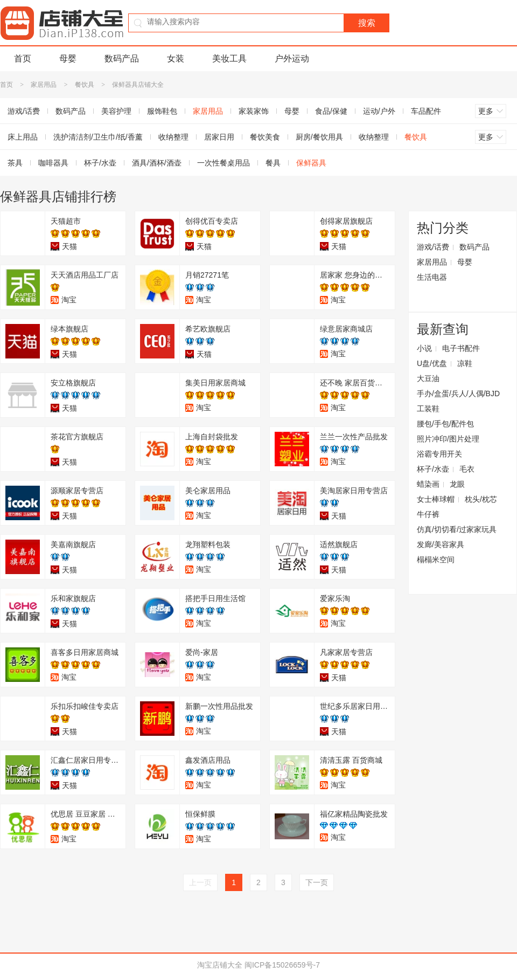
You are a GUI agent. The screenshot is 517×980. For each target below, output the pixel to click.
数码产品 (122, 58)
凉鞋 (465, 363)
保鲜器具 (311, 163)
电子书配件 (461, 348)
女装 (176, 58)
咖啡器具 (53, 163)
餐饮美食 (265, 137)
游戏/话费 (433, 247)
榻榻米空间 (436, 560)
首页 (23, 58)
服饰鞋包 (162, 111)
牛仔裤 (428, 514)
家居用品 (44, 85)
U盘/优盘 (432, 363)
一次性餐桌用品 (223, 163)
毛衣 (467, 469)
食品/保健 (331, 111)
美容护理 (116, 111)
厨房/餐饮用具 (319, 137)
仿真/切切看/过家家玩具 (457, 529)
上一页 (200, 882)
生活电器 (432, 277)
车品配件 (426, 111)
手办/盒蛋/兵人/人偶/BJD (458, 394)
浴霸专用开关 (439, 454)
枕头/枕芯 (481, 499)
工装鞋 (428, 409)
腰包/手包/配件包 (445, 424)
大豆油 (428, 378)
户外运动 (292, 58)
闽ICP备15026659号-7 (282, 965)
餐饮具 (85, 85)
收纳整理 (173, 137)
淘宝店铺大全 (220, 965)
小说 (424, 348)
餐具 (273, 163)
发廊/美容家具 (441, 544)
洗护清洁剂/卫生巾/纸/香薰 (98, 137)
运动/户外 (379, 111)
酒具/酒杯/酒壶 (157, 163)
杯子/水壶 (100, 163)
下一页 (317, 882)
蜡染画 (428, 484)
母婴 (68, 58)
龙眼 (457, 484)
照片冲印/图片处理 (448, 439)
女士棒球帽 (436, 499)
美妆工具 (229, 58)
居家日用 (219, 137)
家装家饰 (254, 111)
